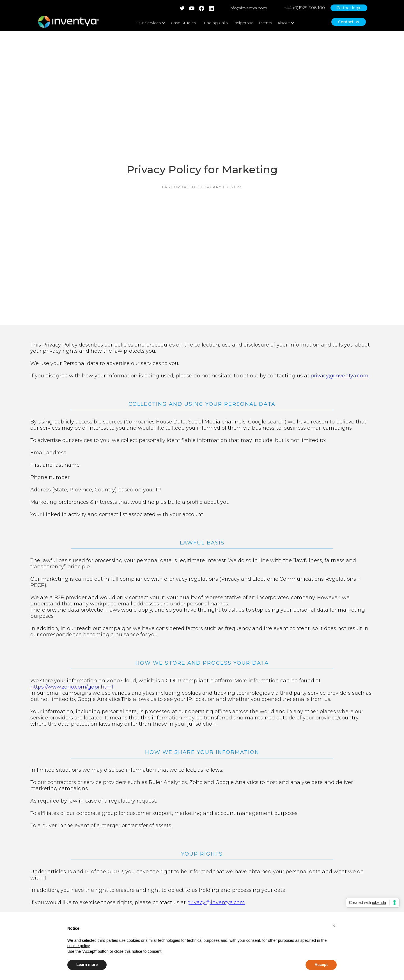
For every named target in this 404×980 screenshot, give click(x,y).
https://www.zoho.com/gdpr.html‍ (72, 687)
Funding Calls (214, 23)
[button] (334, 926)
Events (265, 23)
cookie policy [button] (78, 946)
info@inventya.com (248, 8)
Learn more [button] (87, 965)
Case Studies (183, 23)
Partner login (349, 8)
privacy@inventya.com (339, 376)
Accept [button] (321, 965)
